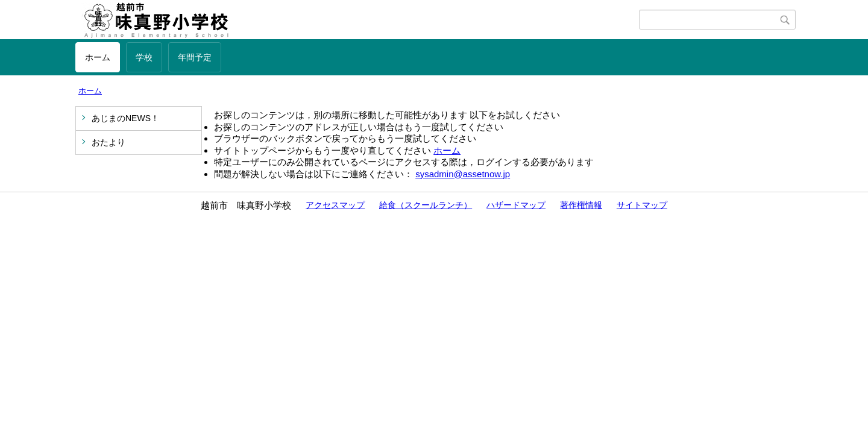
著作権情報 (581, 205)
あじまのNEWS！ (125, 118)
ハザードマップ (516, 205)
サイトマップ (642, 205)
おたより (108, 142)
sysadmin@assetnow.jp (463, 174)
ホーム (98, 57)
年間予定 (195, 57)
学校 (144, 57)
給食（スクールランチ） (426, 205)
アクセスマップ (335, 205)
